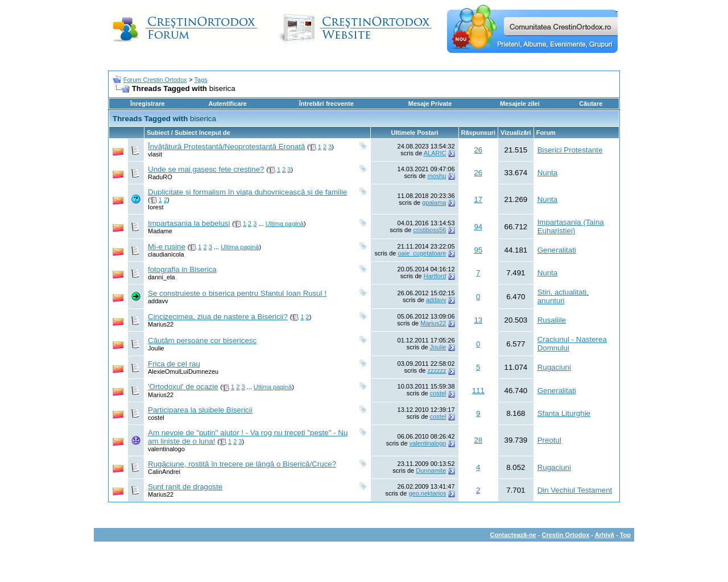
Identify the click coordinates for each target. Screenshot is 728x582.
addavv (158, 301)
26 (478, 150)
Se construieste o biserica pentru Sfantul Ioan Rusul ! (237, 293)
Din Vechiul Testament (575, 490)
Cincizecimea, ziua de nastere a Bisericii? (218, 317)
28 (478, 440)
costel (438, 393)
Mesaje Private (430, 104)
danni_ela (162, 277)
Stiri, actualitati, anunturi (563, 296)
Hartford (435, 276)
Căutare (591, 104)
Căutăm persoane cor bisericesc (202, 340)
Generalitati (557, 250)
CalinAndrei (164, 472)
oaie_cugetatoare (422, 253)
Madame (160, 231)
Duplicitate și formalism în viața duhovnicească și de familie (247, 192)
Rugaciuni (554, 367)
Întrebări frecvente (326, 104)
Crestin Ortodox (566, 535)
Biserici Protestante (570, 150)
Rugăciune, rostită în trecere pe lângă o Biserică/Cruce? (242, 464)
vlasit (155, 154)
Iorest (156, 207)
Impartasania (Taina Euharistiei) (571, 226)
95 (478, 250)
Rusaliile (552, 320)
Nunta (548, 173)
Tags (201, 80)
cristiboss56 (429, 230)
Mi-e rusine (167, 247)
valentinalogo (166, 449)
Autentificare (227, 104)
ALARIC (435, 153)
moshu (437, 176)
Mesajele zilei (520, 104)
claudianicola (166, 254)
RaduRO (160, 177)
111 (478, 391)
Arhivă (605, 535)
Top (625, 535)
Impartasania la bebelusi (189, 223)
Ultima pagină (285, 224)
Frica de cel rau (174, 364)
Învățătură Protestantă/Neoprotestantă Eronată (226, 146)
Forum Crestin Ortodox (155, 80)
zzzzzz (437, 370)
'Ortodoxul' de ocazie (183, 387)
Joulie (156, 348)
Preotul (549, 440)
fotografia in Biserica (182, 269)
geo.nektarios (427, 493)
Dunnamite (431, 470)
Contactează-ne (513, 535)
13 (478, 320)
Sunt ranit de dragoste (185, 487)
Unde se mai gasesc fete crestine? (206, 169)
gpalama (434, 203)
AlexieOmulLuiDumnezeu (183, 372)
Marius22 (161, 324)
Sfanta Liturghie (564, 413)
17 (478, 199)
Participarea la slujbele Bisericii (200, 410)
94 (478, 227)
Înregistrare (148, 104)
